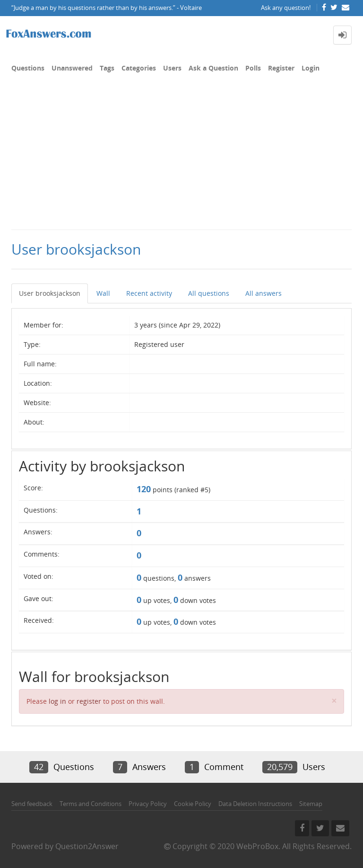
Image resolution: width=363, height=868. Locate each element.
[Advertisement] (181, 158)
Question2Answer (87, 846)
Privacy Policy (148, 804)
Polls (253, 68)
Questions (28, 68)
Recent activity (149, 293)
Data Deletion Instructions (255, 804)
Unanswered (72, 68)
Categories (139, 68)
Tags (107, 68)
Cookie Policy (193, 804)
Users (172, 68)
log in (57, 701)
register (89, 701)
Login (311, 68)
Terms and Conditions (91, 804)
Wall (103, 293)
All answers (264, 293)
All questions (209, 293)
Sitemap (311, 804)
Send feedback (32, 804)
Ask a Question (213, 68)
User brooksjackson (50, 293)
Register (281, 68)
